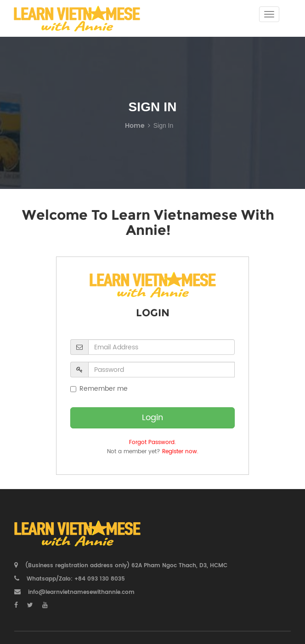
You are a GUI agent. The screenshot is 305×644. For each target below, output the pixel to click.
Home (135, 126)
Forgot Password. (152, 442)
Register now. (180, 452)
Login (152, 418)
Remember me (99, 389)
